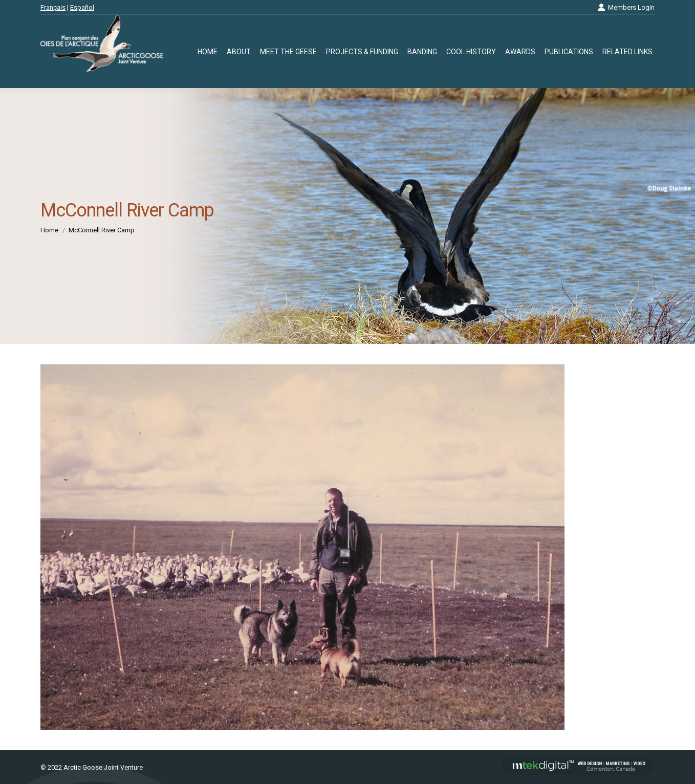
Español (82, 7)
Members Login (626, 7)
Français (53, 7)
